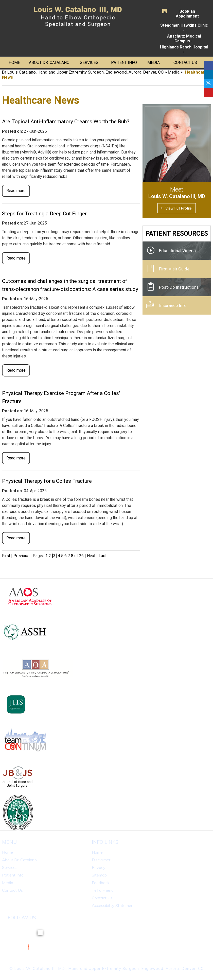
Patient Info (124, 63)
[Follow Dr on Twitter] (208, 83)
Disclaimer (101, 860)
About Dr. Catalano (49, 63)
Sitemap (99, 875)
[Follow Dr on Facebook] (208, 65)
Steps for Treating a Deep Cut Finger (44, 214)
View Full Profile (179, 208)
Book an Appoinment (187, 14)
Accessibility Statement (113, 905)
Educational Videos (177, 251)
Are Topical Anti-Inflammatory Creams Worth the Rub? (66, 122)
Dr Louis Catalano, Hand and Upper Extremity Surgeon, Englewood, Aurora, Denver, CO (83, 72)
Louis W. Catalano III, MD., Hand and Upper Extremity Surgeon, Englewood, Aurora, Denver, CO (109, 968)
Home (14, 63)
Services (89, 63)
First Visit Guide (174, 269)
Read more (16, 191)
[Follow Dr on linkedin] (208, 74)
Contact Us (185, 63)
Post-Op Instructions (179, 287)
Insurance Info (173, 305)
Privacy (99, 867)
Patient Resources (177, 234)
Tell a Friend (103, 890)
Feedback (101, 883)
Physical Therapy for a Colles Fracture (47, 481)
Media (154, 63)
